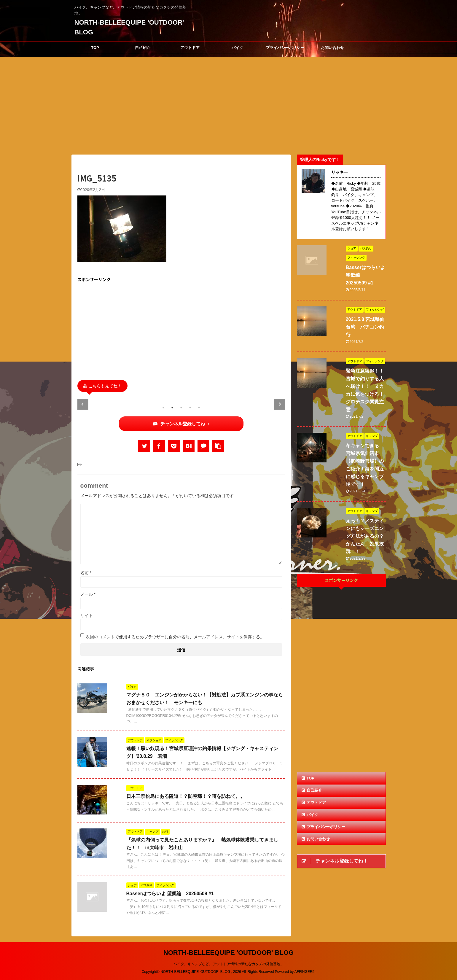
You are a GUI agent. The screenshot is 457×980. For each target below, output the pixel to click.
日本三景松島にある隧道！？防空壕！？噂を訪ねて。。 (186, 796)
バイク (237, 48)
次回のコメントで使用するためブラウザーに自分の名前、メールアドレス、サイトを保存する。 (175, 637)
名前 (86, 573)
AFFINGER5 (304, 972)
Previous (83, 404)
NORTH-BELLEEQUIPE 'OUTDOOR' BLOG (228, 953)
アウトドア (190, 48)
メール (88, 594)
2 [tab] (172, 408)
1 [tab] (163, 408)
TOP (95, 48)
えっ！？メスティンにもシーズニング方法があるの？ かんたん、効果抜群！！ (367, 536)
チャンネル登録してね (181, 424)
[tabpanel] (110, 399)
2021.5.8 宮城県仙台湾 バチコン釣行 (365, 327)
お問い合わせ (332, 48)
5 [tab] (199, 408)
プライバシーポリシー (285, 48)
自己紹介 (143, 48)
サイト (87, 615)
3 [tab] (181, 408)
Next (280, 404)
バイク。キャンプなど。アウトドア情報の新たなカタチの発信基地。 (229, 964)
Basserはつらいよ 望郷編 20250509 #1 (170, 894)
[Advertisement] (181, 330)
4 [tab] (190, 408)
